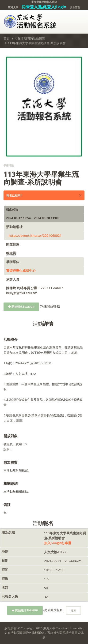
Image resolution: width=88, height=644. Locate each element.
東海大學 (13, 7)
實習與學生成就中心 (21, 270)
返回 (73, 610)
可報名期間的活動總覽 (30, 38)
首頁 (7, 38)
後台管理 (75, 7)
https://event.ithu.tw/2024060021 (35, 236)
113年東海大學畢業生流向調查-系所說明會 (37, 43)
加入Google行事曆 (58, 543)
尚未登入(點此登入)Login (44, 7)
